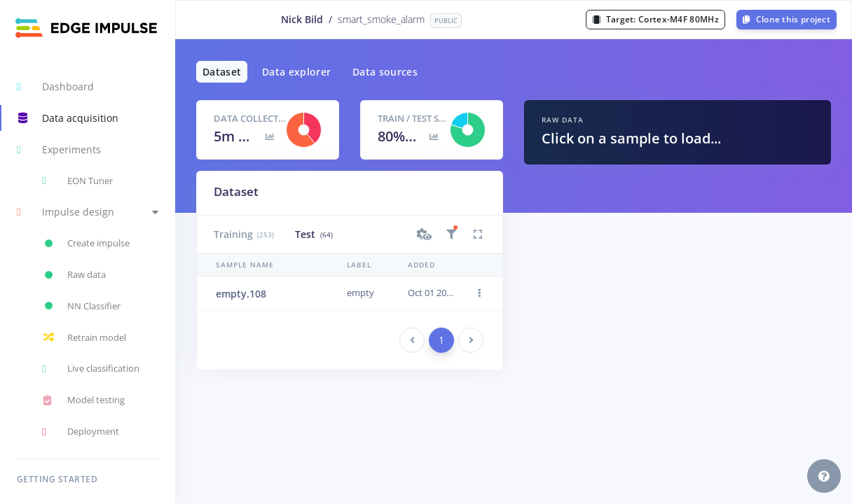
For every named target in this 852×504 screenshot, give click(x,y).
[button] (88, 212)
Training (244, 234)
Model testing (83, 400)
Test (314, 234)
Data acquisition (68, 118)
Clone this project (786, 19)
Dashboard (55, 87)
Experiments (59, 150)
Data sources (385, 72)
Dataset (222, 72)
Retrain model (84, 337)
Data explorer (297, 72)
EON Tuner (77, 181)
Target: (655, 19)
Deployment (81, 432)
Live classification (91, 369)
